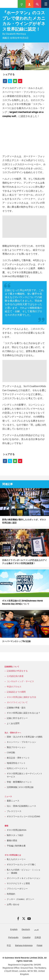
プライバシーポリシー (17, 889)
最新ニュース (13, 801)
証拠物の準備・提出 (16, 708)
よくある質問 (13, 723)
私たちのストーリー (16, 859)
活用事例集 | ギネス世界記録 (20, 787)
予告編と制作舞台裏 (16, 846)
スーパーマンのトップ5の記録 (16, 641)
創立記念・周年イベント (18, 758)
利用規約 (11, 894)
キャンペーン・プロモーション (21, 742)
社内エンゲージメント (17, 768)
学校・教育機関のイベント (19, 782)
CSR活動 (11, 753)
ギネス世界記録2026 (17, 830)
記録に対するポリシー (17, 718)
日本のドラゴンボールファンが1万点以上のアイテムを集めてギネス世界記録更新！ (24, 562)
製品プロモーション (16, 747)
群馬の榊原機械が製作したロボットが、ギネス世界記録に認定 (24, 521)
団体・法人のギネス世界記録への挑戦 (25, 737)
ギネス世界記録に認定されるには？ (24, 713)
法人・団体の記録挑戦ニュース (21, 806)
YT (24, 133)
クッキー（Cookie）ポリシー (21, 899)
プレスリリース (14, 811)
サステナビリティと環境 (18, 883)
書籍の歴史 (12, 841)
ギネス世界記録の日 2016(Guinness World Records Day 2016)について (22, 602)
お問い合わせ (13, 905)
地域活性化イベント (16, 763)
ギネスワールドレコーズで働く (21, 865)
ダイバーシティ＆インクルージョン (24, 878)
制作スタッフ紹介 (15, 835)
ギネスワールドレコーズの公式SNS (23, 817)
